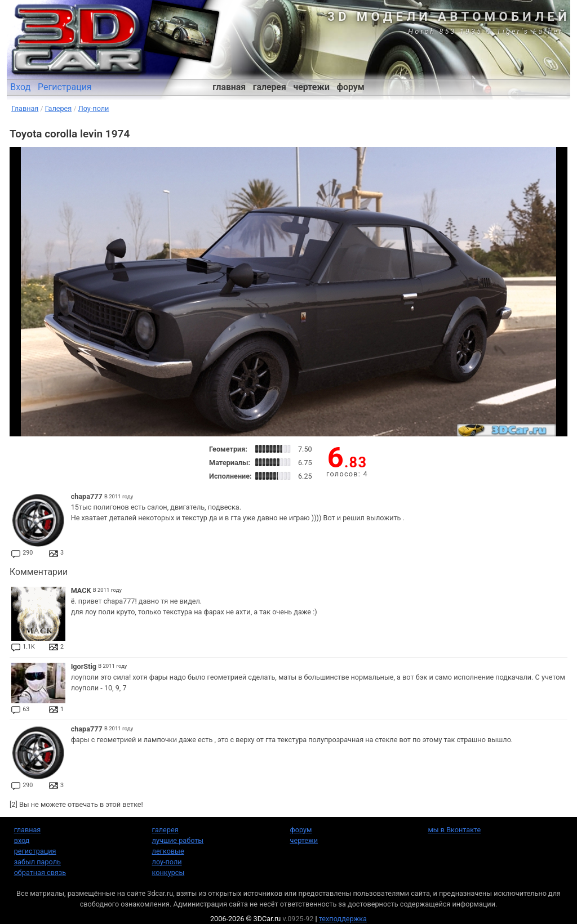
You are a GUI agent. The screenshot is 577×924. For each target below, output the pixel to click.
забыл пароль (37, 862)
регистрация (35, 851)
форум (351, 87)
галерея (270, 87)
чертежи (311, 87)
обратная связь (40, 872)
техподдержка (343, 919)
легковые (168, 851)
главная (229, 87)
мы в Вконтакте (454, 830)
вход (22, 840)
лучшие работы (178, 840)
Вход (20, 87)
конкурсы (168, 872)
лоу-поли (167, 862)
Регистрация (65, 87)
